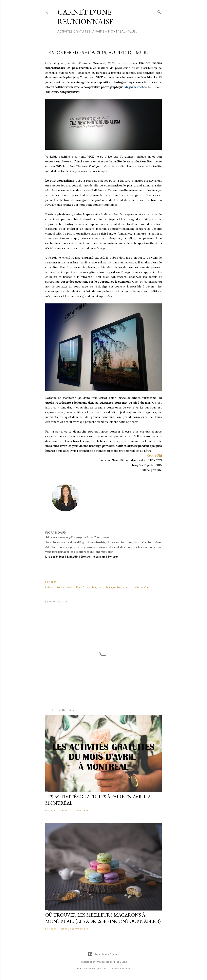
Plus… (133, 32)
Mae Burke (120, 962)
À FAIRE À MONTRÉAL (109, 32)
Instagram (99, 556)
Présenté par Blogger (103, 954)
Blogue (85, 556)
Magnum (98, 587)
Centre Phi (154, 456)
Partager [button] (51, 582)
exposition (69, 587)
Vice (146, 587)
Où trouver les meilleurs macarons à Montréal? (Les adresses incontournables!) (103, 918)
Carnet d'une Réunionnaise (85, 17)
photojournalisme (132, 587)
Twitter (113, 556)
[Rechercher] (159, 11)
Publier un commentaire (73, 810)
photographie (113, 587)
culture (58, 587)
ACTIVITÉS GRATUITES (74, 32)
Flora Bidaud (84, 587)
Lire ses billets (55, 556)
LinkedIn (73, 556)
